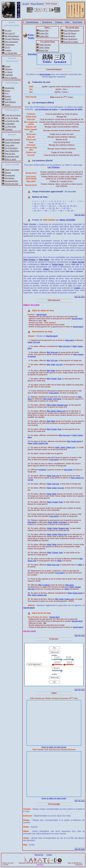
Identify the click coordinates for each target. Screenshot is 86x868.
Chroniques (10, 45)
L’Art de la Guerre (13, 115)
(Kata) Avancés (37, 4)
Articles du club (11, 184)
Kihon (7, 91)
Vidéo (67, 22)
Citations (8, 129)
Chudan (54, 379)
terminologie (45, 74)
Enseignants (10, 175)
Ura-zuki (59, 365)
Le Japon (9, 72)
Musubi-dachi (77, 319)
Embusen (59, 22)
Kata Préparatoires (72, 31)
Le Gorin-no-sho (12, 121)
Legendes (9, 75)
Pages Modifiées (12, 151)
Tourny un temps (12, 170)
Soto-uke (54, 352)
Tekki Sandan (51, 4)
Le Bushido (10, 124)
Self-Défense (10, 102)
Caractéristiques (32, 22)
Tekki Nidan (44, 47)
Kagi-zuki (56, 565)
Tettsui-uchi (61, 411)
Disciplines (9, 178)
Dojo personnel (11, 42)
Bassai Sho (44, 31)
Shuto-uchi (32, 561)
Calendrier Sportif (12, 140)
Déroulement (47, 22)
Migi (61, 346)
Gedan (50, 399)
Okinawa (8, 69)
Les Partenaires (11, 148)
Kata (7, 94)
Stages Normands (12, 142)
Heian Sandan (78, 262)
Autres (7, 105)
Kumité (8, 99)
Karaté (7, 66)
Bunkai (8, 96)
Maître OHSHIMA (67, 220)
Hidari (30, 342)
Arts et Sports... (11, 78)
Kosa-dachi (54, 393)
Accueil (26, 4)
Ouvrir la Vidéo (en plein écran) (54, 747)
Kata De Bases (70, 33)
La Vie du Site (11, 53)
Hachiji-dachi (41, 315)
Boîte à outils (10, 159)
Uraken (46, 269)
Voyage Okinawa (12, 39)
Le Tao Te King (11, 118)
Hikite (53, 371)
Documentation (11, 181)
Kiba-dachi (70, 340)
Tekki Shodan (45, 45)
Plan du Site (10, 154)
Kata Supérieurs (70, 39)
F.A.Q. (7, 47)
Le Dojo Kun (10, 126)
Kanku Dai (44, 33)
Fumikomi (42, 470)
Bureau (8, 173)
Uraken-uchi (70, 447)
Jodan (53, 365)
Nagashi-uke (62, 405)
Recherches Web (12, 156)
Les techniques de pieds (72, 109)
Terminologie (77, 22)
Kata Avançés (69, 36)
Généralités (9, 88)
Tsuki (59, 379)
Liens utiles (10, 145)
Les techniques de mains (46, 109)
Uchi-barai (57, 399)
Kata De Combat (71, 42)
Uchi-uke (36, 342)
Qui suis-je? (10, 33)
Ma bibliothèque (12, 36)
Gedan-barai (57, 264)
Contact (8, 50)
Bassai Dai (44, 50)
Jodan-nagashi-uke (40, 443)
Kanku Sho (44, 36)
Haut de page (79, 215)
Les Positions (54, 167)
